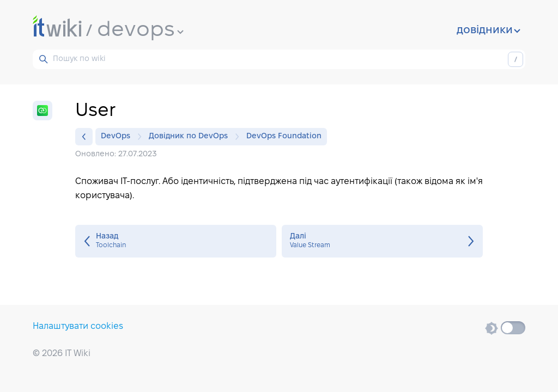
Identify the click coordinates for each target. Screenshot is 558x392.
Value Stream (382, 241)
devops (140, 30)
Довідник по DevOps (191, 137)
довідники (489, 30)
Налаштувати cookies (78, 326)
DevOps (118, 137)
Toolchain (176, 241)
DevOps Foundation (284, 136)
